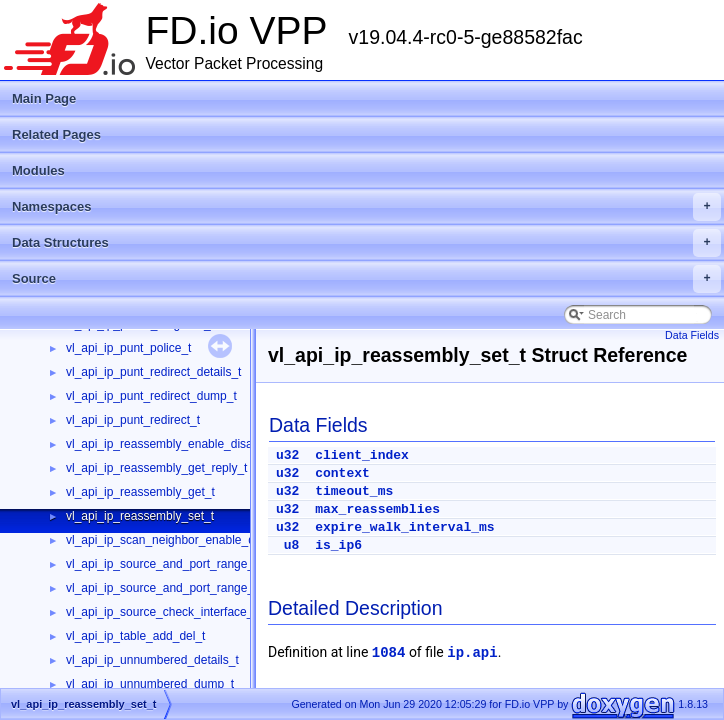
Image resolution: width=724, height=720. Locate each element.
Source (366, 279)
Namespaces (366, 207)
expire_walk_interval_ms (404, 527)
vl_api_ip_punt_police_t (128, 348)
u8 (292, 545)
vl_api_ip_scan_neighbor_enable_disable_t (181, 540)
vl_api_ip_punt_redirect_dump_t (151, 396)
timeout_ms (354, 491)
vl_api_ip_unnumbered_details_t (152, 660)
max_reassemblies (377, 509)
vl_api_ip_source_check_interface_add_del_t (186, 612)
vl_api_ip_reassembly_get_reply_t (156, 468)
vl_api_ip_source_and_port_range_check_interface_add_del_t (232, 588)
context (342, 473)
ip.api (472, 653)
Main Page (44, 98)
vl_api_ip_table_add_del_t (135, 636)
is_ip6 (338, 545)
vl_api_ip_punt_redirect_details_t (153, 372)
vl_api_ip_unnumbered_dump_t (150, 684)
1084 (389, 653)
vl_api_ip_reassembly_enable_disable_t (172, 444)
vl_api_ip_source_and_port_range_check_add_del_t (205, 564)
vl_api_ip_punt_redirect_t (133, 420)
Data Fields (692, 335)
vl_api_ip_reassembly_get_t (140, 492)
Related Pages (56, 134)
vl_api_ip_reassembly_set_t (140, 516)
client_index (362, 455)
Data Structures (366, 243)
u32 (287, 455)
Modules (38, 170)
